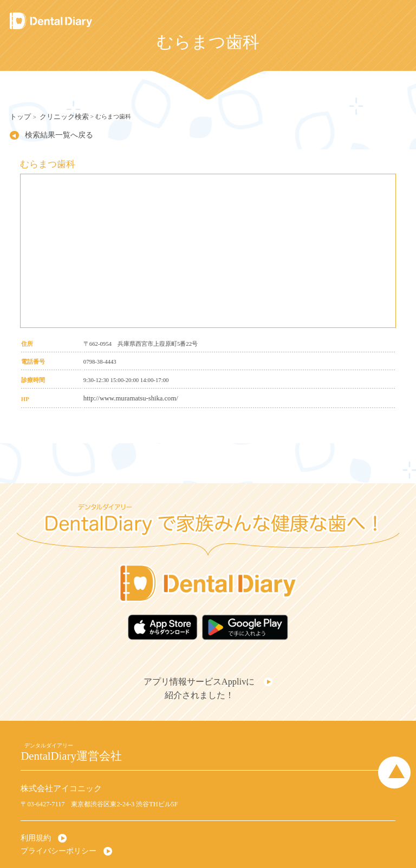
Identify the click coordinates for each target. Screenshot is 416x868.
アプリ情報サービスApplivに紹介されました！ (201, 675)
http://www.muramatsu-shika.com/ (124, 394)
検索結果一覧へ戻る (48, 133)
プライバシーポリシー (53, 831)
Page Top (400, 752)
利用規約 (34, 820)
